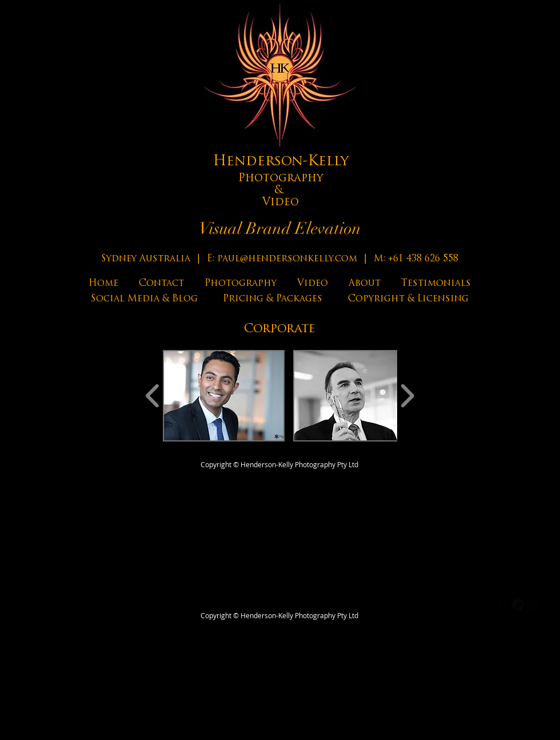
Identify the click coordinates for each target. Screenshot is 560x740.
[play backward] (153, 396)
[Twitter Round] (518, 605)
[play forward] (407, 396)
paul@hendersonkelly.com (287, 259)
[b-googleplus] (533, 605)
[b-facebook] (503, 605)
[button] (224, 396)
